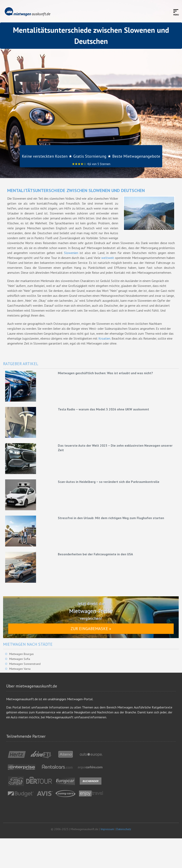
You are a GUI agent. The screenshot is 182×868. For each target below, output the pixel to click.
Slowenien (71, 253)
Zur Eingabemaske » (91, 629)
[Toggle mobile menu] (176, 12)
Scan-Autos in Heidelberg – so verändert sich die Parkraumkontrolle (109, 482)
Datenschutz (124, 829)
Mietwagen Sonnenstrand (25, 664)
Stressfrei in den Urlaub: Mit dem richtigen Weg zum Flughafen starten (111, 518)
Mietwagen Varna (20, 669)
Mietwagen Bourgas (22, 654)
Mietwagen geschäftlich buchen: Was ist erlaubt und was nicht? (105, 373)
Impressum (107, 829)
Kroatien (104, 338)
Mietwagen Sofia (20, 659)
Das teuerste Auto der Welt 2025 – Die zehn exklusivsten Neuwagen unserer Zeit (115, 448)
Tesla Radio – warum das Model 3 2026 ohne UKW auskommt (103, 409)
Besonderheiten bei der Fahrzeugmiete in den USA (95, 554)
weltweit (108, 258)
